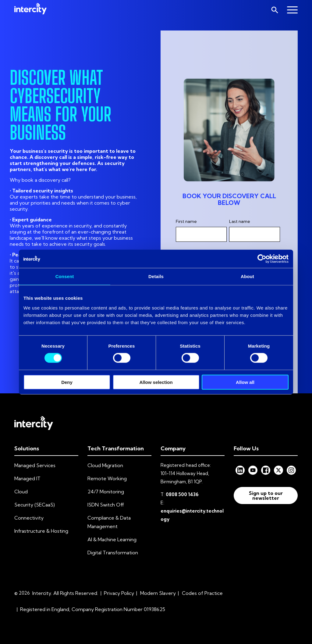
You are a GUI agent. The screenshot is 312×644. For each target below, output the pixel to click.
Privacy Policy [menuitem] (119, 593)
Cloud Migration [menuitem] (105, 465)
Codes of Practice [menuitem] (202, 593)
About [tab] (247, 276)
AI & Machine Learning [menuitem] (112, 539)
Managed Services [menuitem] (35, 465)
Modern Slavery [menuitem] (158, 593)
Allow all (245, 382)
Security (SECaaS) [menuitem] (35, 505)
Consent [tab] (65, 276)
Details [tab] (156, 276)
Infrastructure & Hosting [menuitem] (41, 531)
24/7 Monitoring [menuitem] (106, 492)
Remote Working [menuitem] (107, 478)
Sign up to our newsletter (266, 496)
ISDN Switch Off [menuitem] (106, 505)
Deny (67, 382)
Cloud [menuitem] (21, 492)
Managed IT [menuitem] (27, 478)
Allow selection (156, 382)
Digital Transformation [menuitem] (113, 553)
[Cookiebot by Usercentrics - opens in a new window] (262, 259)
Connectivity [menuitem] (29, 518)
